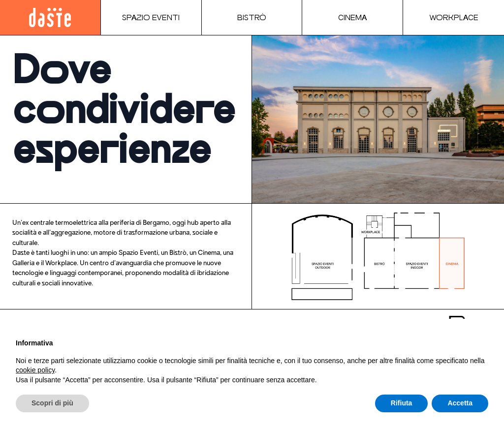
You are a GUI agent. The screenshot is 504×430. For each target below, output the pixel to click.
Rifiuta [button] (402, 403)
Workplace (454, 17)
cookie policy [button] (35, 370)
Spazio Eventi (151, 17)
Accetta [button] (460, 403)
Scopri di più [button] (52, 403)
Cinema (352, 17)
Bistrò (252, 17)
